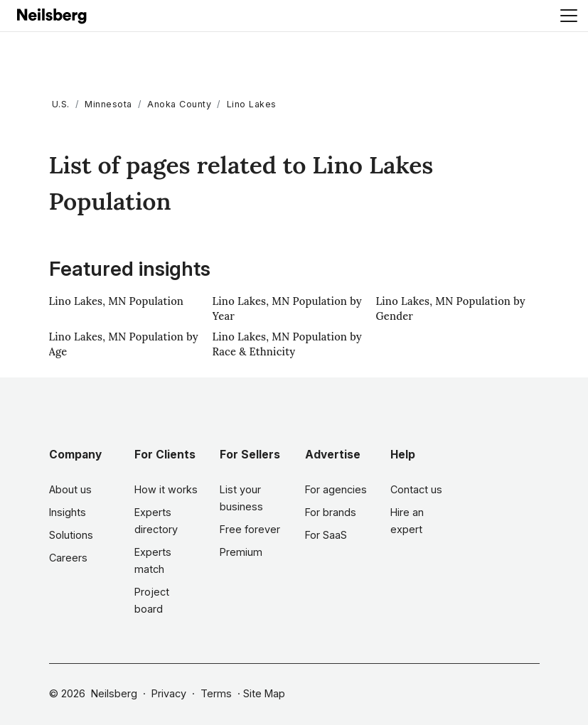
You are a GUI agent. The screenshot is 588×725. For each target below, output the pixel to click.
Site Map (264, 693)
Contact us (416, 489)
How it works (166, 489)
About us (70, 489)
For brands (331, 512)
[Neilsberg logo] (53, 15)
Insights (68, 512)
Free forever (250, 529)
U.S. (61, 104)
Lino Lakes (252, 104)
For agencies (336, 489)
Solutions (71, 535)
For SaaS (326, 535)
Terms (216, 693)
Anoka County (179, 104)
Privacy (169, 693)
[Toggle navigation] (569, 16)
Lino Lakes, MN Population (117, 301)
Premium (241, 552)
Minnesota (108, 104)
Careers (68, 558)
